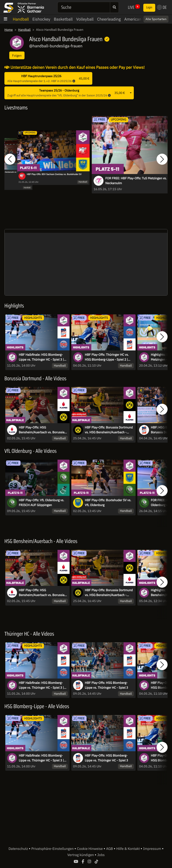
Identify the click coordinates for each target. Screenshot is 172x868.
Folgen (17, 55)
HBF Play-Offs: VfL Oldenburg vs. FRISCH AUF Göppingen (42, 503)
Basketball (63, 19)
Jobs (101, 855)
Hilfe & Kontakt (129, 849)
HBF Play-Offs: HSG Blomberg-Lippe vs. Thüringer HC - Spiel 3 (106, 685)
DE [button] (162, 7)
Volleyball (85, 19)
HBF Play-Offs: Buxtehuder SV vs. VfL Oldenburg (108, 503)
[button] (10, 159)
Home (9, 30)
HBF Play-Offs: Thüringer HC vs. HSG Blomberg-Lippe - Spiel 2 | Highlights (107, 357)
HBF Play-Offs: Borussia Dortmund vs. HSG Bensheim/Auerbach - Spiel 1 (109, 430)
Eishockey (41, 19)
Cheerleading (109, 19)
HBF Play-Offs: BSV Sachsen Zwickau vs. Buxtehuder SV (54, 174)
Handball (21, 19)
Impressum (152, 849)
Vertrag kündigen (81, 855)
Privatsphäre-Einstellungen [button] (53, 849)
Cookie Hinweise (90, 849)
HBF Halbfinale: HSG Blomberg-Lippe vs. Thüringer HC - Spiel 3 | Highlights (41, 357)
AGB (110, 849)
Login (149, 8)
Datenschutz (19, 849)
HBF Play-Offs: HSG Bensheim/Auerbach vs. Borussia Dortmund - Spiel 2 (42, 430)
